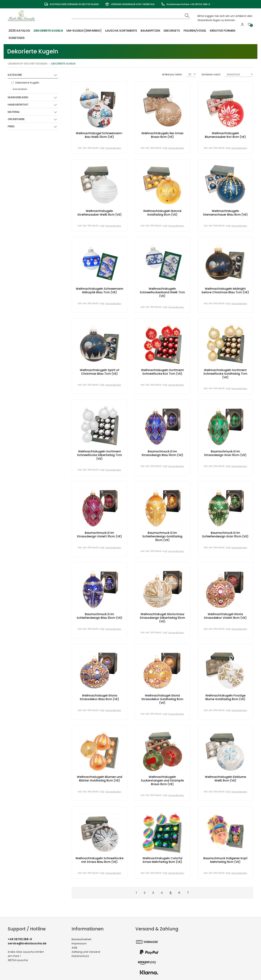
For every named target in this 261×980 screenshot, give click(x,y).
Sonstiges (17, 38)
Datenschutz (80, 956)
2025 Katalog (19, 31)
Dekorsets (171, 31)
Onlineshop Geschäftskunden (28, 64)
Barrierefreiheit (82, 939)
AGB (74, 948)
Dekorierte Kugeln (48, 31)
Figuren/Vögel (194, 31)
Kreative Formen (222, 31)
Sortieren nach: (211, 74)
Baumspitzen (150, 31)
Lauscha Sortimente (120, 31)
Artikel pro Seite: (172, 74)
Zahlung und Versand (86, 952)
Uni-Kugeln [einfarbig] (83, 31)
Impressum (79, 943)
